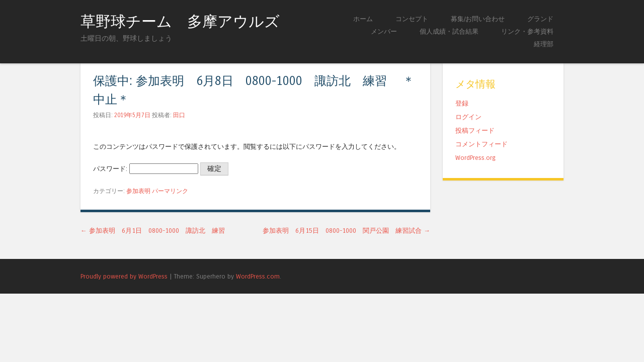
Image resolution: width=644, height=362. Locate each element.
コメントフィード (481, 144)
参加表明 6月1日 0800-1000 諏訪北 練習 (153, 231)
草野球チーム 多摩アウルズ (180, 22)
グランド (540, 19)
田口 (179, 115)
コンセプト (412, 19)
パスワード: (146, 169)
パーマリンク (170, 191)
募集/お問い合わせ (478, 19)
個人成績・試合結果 (449, 31)
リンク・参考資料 (527, 31)
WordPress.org (475, 158)
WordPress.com (258, 276)
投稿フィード (475, 130)
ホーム (363, 19)
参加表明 (138, 191)
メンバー (384, 31)
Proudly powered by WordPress (124, 276)
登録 (462, 103)
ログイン (468, 117)
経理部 (544, 44)
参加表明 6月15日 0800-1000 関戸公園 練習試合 (346, 231)
